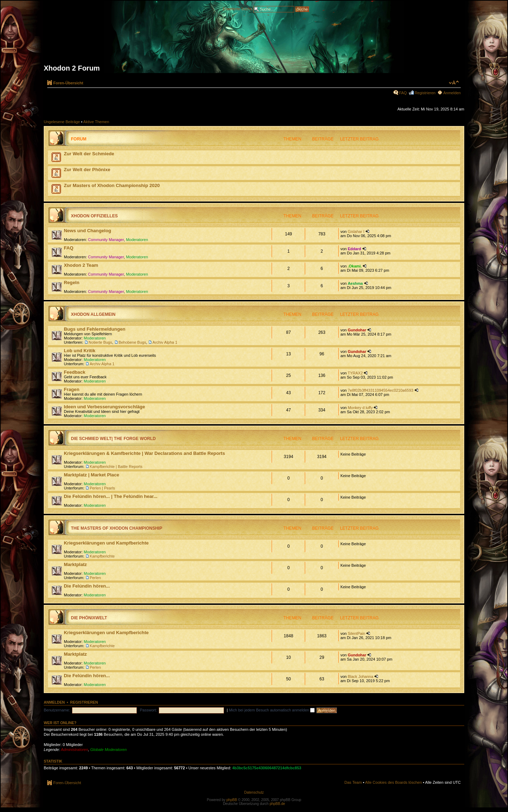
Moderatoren (137, 240)
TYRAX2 (355, 373)
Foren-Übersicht (68, 83)
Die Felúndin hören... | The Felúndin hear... (111, 496)
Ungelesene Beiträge (62, 122)
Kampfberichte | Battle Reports (116, 467)
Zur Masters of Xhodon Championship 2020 (112, 185)
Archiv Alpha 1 (165, 342)
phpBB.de (277, 804)
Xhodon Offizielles (94, 216)
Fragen (72, 389)
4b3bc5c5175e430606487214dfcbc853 (267, 768)
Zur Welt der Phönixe (87, 170)
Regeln (72, 282)
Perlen (95, 578)
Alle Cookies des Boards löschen (394, 782)
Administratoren (75, 750)
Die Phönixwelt (89, 618)
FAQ (403, 93)
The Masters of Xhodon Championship (117, 528)
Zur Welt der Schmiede (89, 154)
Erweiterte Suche (237, 8)
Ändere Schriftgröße (454, 83)
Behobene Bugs (132, 342)
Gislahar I (356, 231)
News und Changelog (87, 231)
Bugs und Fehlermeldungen (95, 329)
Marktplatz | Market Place (92, 475)
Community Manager (106, 240)
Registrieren (425, 93)
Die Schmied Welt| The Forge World (113, 439)
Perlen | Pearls (102, 488)
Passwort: (149, 710)
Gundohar (357, 330)
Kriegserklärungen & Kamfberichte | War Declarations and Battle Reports (144, 453)
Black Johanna (361, 676)
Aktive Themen (96, 122)
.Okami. (355, 266)
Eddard (355, 249)
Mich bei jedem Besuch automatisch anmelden (272, 710)
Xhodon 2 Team (81, 265)
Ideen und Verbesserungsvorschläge (104, 407)
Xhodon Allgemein (93, 314)
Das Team (353, 782)
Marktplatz (75, 564)
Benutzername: (57, 710)
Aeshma (355, 283)
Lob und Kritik (80, 351)
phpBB (232, 800)
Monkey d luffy (360, 408)
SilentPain (357, 633)
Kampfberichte (102, 556)
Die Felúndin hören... (87, 586)
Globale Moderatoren (108, 750)
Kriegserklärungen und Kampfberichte (106, 543)
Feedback (75, 372)
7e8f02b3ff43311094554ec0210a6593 (381, 390)
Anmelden (452, 93)
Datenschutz (254, 792)
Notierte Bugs (100, 342)
